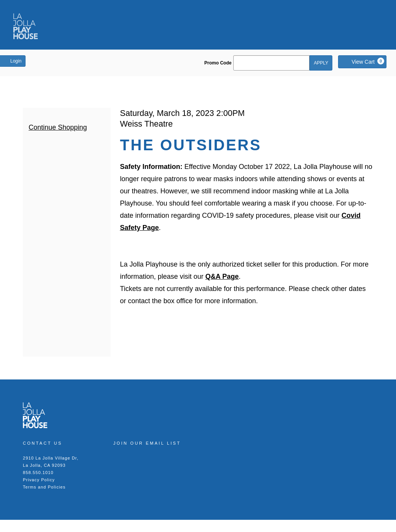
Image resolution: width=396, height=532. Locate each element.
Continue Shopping (58, 127)
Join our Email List (147, 443)
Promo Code (218, 63)
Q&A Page (222, 276)
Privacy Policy (39, 480)
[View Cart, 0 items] (362, 62)
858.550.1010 (38, 473)
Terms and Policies (44, 487)
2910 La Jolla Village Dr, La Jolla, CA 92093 (51, 462)
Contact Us (43, 443)
